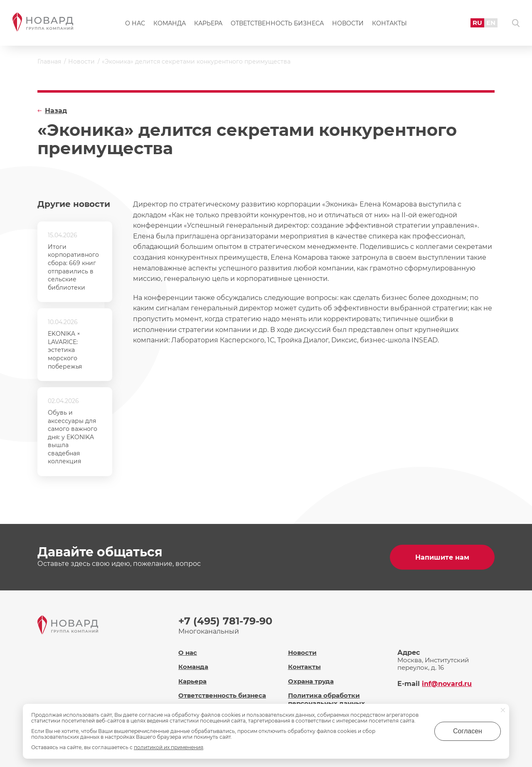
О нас (135, 23)
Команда (170, 23)
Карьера (208, 23)
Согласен (468, 731)
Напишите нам (442, 557)
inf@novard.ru (447, 684)
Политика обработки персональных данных (326, 699)
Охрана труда (311, 681)
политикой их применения (169, 747)
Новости (348, 23)
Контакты (389, 23)
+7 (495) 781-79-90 (225, 621)
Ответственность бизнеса (277, 23)
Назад (56, 111)
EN (491, 23)
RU (477, 23)
